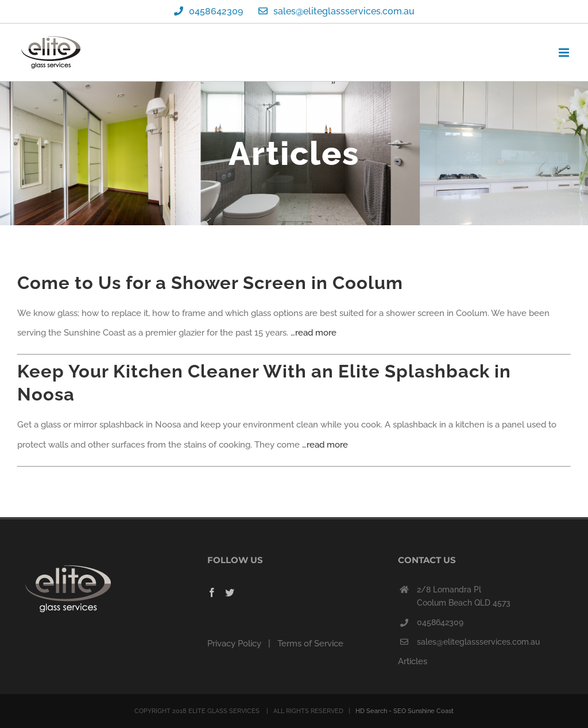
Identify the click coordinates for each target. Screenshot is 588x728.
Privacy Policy (234, 644)
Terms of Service (310, 644)
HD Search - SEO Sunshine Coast (405, 711)
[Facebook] (212, 592)
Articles (413, 661)
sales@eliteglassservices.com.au (478, 642)
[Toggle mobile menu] (565, 53)
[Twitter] (230, 592)
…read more (314, 333)
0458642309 (440, 622)
